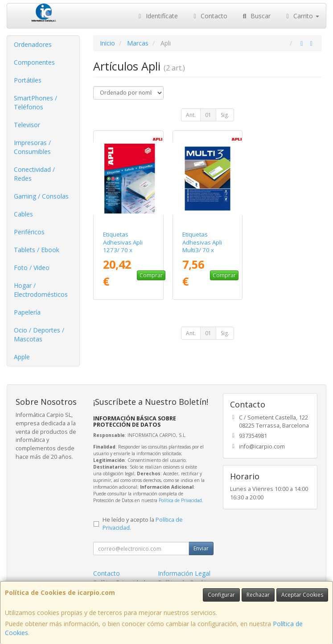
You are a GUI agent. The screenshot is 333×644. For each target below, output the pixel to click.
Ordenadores (33, 44)
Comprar (151, 275)
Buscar (256, 16)
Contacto (210, 16)
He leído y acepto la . (143, 524)
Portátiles (28, 80)
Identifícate (157, 16)
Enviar (201, 548)
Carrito (302, 16)
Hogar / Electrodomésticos (41, 290)
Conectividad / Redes (34, 174)
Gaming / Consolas (41, 196)
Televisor (27, 125)
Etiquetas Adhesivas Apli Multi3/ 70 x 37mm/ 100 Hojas (207, 246)
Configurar (221, 595)
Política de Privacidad (180, 500)
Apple (22, 357)
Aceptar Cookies (302, 595)
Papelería (27, 312)
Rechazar (258, 595)
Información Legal (184, 573)
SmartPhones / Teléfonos (35, 102)
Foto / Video (32, 268)
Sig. (225, 115)
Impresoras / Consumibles (32, 147)
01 (208, 115)
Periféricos (29, 232)
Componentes (34, 62)
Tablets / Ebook (37, 250)
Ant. (191, 115)
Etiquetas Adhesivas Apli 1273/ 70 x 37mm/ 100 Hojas (128, 246)
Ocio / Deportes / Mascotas (39, 334)
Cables (23, 214)
